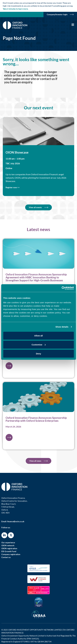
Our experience (8, 542)
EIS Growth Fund (9, 551)
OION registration (9, 548)
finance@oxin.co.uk (16, 521)
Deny (38, 353)
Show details (62, 327)
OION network (8, 545)
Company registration (11, 554)
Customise (39, 344)
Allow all (38, 335)
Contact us (6, 557)
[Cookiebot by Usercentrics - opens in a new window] (62, 288)
